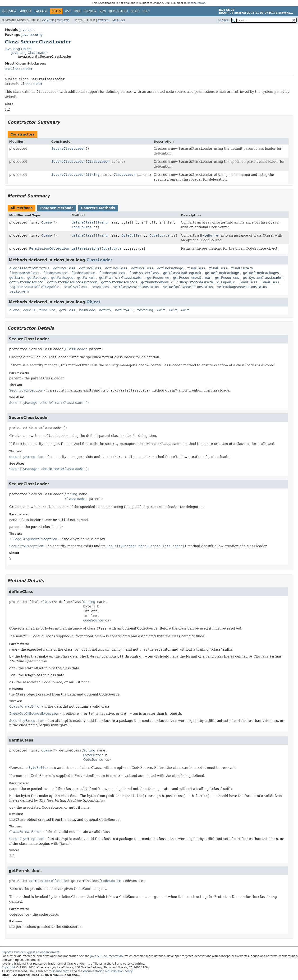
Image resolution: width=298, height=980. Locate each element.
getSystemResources (119, 282)
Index (135, 11)
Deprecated (118, 11)
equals (29, 310)
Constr (48, 20)
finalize (47, 310)
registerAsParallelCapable (34, 287)
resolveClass (75, 287)
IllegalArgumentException (33, 539)
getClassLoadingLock (182, 273)
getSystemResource (26, 282)
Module (26, 11)
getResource (158, 278)
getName (16, 278)
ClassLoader (32, 84)
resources (100, 287)
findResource (55, 273)
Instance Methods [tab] (57, 208)
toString (145, 310)
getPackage (37, 278)
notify (105, 310)
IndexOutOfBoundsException (34, 714)
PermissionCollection (49, 248)
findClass (196, 268)
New (103, 11)
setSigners (19, 291)
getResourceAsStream (192, 278)
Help (146, 11)
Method (63, 20)
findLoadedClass (24, 273)
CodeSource (82, 227)
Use (68, 11)
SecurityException (26, 390)
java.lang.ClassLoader (30, 53)
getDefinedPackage (222, 273)
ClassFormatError (25, 706)
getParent (86, 278)
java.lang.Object (18, 49)
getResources (227, 278)
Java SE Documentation (107, 956)
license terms (196, 3)
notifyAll (124, 310)
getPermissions (86, 248)
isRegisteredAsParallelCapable (206, 282)
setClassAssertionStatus (136, 287)
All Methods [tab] (21, 208)
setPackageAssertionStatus (242, 287)
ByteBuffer (132, 235)
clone (14, 310)
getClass (67, 310)
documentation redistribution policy (108, 971)
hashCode (87, 310)
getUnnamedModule (157, 282)
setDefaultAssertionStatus (188, 287)
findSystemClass (144, 273)
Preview (90, 11)
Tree (77, 11)
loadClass (248, 282)
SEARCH (224, 20)
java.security (32, 35)
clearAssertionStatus (29, 268)
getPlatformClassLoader (121, 278)
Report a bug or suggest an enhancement (30, 952)
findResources (112, 273)
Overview (9, 11)
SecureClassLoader (68, 149)
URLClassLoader (19, 69)
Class (46, 222)
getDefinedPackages (261, 273)
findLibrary (242, 268)
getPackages (62, 278)
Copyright (8, 967)
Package (41, 11)
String (93, 175)
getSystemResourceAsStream (72, 282)
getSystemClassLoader (263, 278)
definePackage (170, 268)
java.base (27, 30)
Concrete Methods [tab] (98, 208)
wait (161, 310)
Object (93, 302)
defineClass (83, 222)
